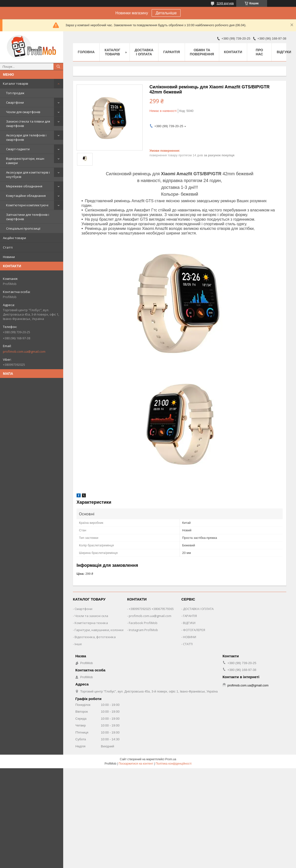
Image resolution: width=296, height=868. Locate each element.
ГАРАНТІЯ (190, 616)
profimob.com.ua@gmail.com (24, 351)
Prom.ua (171, 759)
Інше (78, 644)
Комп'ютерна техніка (91, 623)
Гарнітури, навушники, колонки (99, 630)
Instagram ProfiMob (143, 630)
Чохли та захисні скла (91, 616)
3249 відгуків (225, 3)
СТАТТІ (188, 644)
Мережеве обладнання (24, 186)
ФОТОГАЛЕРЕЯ (194, 630)
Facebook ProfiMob (143, 623)
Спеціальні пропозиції (23, 228)
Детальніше (166, 13)
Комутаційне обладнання (26, 196)
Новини (9, 257)
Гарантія (172, 52)
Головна (86, 52)
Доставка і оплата (144, 52)
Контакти (233, 52)
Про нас (259, 52)
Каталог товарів (16, 83)
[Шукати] (58, 67)
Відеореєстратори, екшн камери (25, 161)
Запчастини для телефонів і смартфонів (28, 217)
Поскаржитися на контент (136, 764)
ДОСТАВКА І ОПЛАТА (198, 609)
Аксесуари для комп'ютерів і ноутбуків (28, 175)
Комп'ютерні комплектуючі (27, 205)
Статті (8, 247)
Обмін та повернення (202, 52)
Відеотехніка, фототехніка (95, 637)
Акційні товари (14, 238)
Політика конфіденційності (174, 764)
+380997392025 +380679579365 (151, 609)
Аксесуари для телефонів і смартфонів (26, 137)
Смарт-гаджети (18, 149)
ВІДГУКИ (189, 623)
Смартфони (15, 102)
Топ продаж (15, 93)
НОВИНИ (190, 637)
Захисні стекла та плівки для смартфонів (28, 124)
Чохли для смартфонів (23, 112)
